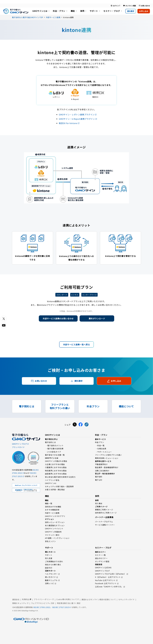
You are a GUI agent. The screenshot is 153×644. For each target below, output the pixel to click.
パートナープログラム (104, 522)
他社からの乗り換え (53, 565)
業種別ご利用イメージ (104, 510)
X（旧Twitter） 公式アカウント (108, 577)
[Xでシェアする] (75, 425)
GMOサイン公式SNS (103, 568)
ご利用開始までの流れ (54, 561)
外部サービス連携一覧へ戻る (76, 344)
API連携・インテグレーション (57, 538)
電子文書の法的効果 (55, 449)
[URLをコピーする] (87, 425)
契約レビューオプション (55, 522)
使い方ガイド (50, 577)
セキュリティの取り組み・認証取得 (59, 486)
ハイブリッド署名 (52, 480)
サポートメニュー (104, 452)
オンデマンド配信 (102, 561)
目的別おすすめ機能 (53, 507)
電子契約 (99, 477)
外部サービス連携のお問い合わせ (58, 318)
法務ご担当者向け (102, 471)
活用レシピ (49, 583)
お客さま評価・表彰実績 (55, 490)
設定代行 (49, 568)
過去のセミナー (101, 558)
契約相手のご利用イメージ (106, 513)
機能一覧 (49, 503)
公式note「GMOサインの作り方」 (109, 587)
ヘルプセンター (51, 574)
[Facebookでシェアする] (81, 425)
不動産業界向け (101, 464)
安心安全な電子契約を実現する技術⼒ (60, 477)
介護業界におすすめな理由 (56, 467)
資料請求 (131, 11)
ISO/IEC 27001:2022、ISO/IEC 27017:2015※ (52, 607)
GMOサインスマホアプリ (55, 516)
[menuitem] (41, 11)
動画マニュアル (51, 580)
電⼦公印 (99, 480)
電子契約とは (50, 442)
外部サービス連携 (52, 513)
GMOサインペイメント (54, 529)
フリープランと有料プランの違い (108, 455)
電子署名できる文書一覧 (55, 455)
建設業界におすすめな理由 (56, 474)
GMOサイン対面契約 (53, 532)
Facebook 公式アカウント (106, 583)
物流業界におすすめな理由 (56, 471)
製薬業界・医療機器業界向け (107, 467)
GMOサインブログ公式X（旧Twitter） (110, 574)
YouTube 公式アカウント (105, 580)
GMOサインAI (51, 483)
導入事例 (99, 503)
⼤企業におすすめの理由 (55, 464)
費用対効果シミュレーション (107, 458)
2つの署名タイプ (54, 452)
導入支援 (49, 558)
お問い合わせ (144, 6)
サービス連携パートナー (105, 525)
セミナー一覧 (100, 555)
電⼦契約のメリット (55, 445)
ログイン (115, 6)
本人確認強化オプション (55, 525)
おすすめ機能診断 (52, 510)
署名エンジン (50, 541)
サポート (49, 555)
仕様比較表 (102, 449)
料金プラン (100, 442)
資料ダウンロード (97, 318)
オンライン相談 (130, 6)
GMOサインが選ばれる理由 (56, 461)
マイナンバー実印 (52, 535)
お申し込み (144, 11)
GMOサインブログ (102, 571)
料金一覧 (101, 445)
